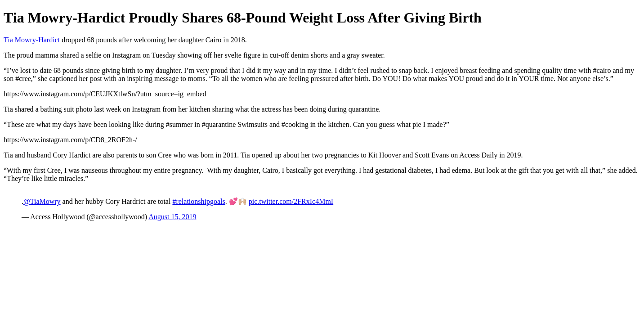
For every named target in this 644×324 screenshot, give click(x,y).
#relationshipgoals (199, 201)
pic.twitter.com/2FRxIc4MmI (291, 201)
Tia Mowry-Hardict (32, 40)
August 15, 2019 (172, 217)
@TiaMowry (42, 201)
